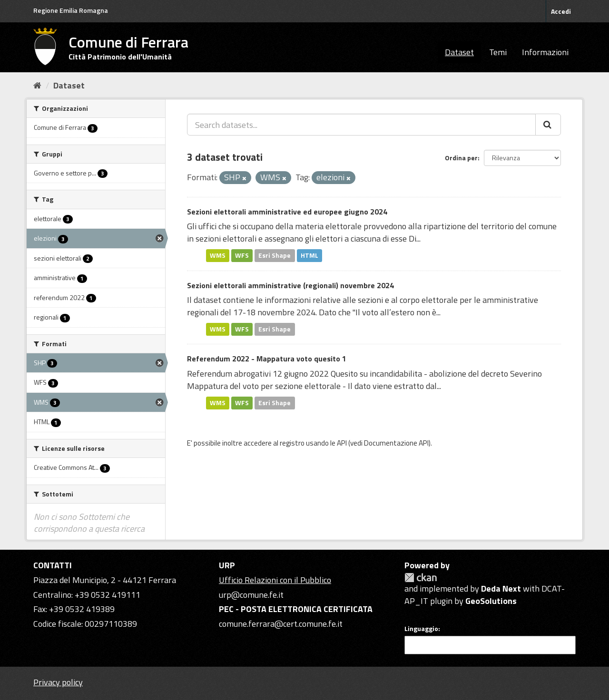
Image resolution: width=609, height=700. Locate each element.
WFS (242, 255)
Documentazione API (396, 443)
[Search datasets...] (361, 125)
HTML (309, 255)
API (342, 443)
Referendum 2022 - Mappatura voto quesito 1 (267, 359)
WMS (218, 255)
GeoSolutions (491, 601)
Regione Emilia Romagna (71, 10)
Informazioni (545, 52)
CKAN (421, 578)
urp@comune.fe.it (251, 595)
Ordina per (461, 158)
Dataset (459, 52)
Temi (498, 52)
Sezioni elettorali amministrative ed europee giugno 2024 (287, 212)
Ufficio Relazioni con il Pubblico (275, 580)
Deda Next (501, 588)
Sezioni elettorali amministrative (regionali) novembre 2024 (290, 285)
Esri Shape (275, 255)
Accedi (561, 11)
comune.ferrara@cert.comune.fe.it (281, 624)
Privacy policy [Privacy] (58, 682)
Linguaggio (421, 629)
